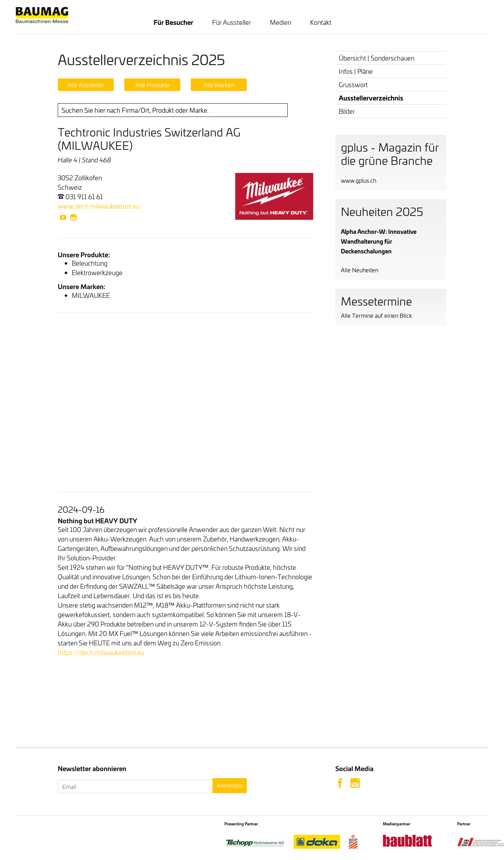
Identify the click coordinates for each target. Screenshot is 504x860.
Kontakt (321, 22)
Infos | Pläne (356, 71)
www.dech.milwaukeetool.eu (99, 206)
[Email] (135, 786)
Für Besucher (173, 22)
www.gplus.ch (359, 180)
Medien (281, 22)
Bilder (347, 111)
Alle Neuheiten (360, 270)
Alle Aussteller (86, 85)
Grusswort (353, 85)
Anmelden (230, 785)
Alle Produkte (152, 85)
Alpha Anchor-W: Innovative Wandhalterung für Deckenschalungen (379, 241)
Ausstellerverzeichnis (371, 98)
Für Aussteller (232, 22)
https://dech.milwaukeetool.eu (101, 652)
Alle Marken (219, 85)
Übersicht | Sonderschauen (377, 58)
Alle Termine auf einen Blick (376, 315)
